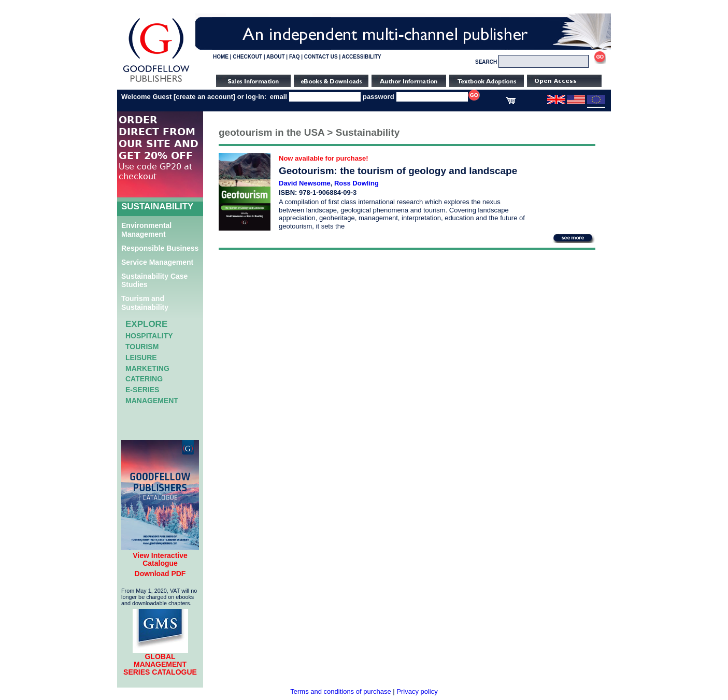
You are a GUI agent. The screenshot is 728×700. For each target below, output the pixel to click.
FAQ (295, 57)
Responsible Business (160, 248)
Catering (144, 379)
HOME (221, 57)
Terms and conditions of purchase (340, 691)
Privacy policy (417, 691)
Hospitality (149, 336)
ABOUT (276, 57)
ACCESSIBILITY (362, 57)
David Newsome (305, 183)
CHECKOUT (247, 57)
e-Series (142, 390)
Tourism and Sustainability (145, 303)
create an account (204, 97)
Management (152, 401)
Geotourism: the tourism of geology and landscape (398, 171)
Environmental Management (146, 230)
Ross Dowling (356, 183)
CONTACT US (321, 57)
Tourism (142, 347)
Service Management (157, 262)
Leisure (141, 358)
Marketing (147, 368)
